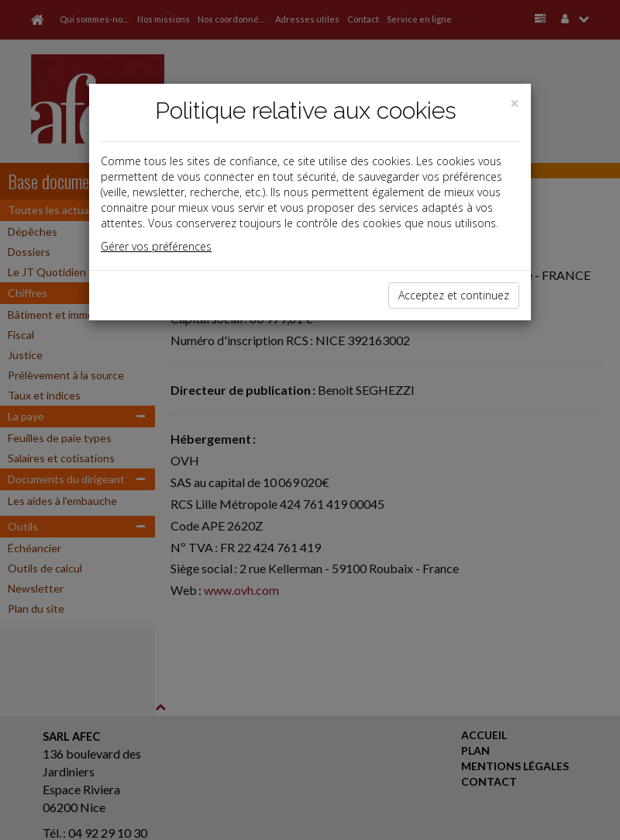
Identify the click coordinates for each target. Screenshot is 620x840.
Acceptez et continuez (454, 295)
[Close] (515, 104)
